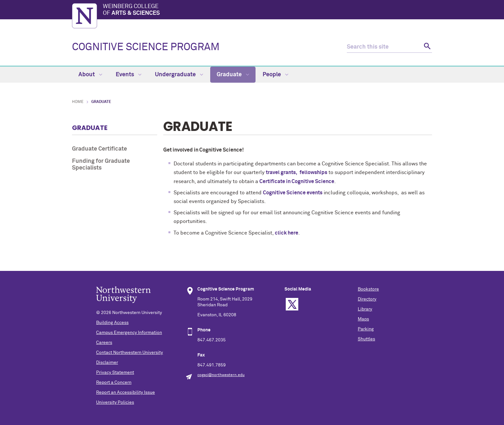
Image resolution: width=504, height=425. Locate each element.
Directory (367, 299)
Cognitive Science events (293, 193)
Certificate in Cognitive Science (297, 181)
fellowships (313, 172)
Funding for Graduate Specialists (101, 165)
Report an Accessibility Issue (126, 393)
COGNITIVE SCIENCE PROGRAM (146, 47)
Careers (104, 343)
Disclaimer (107, 363)
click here (287, 233)
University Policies (115, 402)
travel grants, (282, 172)
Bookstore (368, 289)
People (275, 75)
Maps (363, 319)
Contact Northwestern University (130, 353)
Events (129, 75)
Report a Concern (114, 383)
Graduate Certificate (99, 149)
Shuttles (366, 339)
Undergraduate (179, 75)
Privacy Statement (115, 373)
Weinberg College (267, 10)
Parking (366, 329)
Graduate (233, 75)
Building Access (112, 323)
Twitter (292, 304)
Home (78, 102)
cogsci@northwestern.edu (221, 375)
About (90, 75)
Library (365, 309)
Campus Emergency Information (129, 333)
